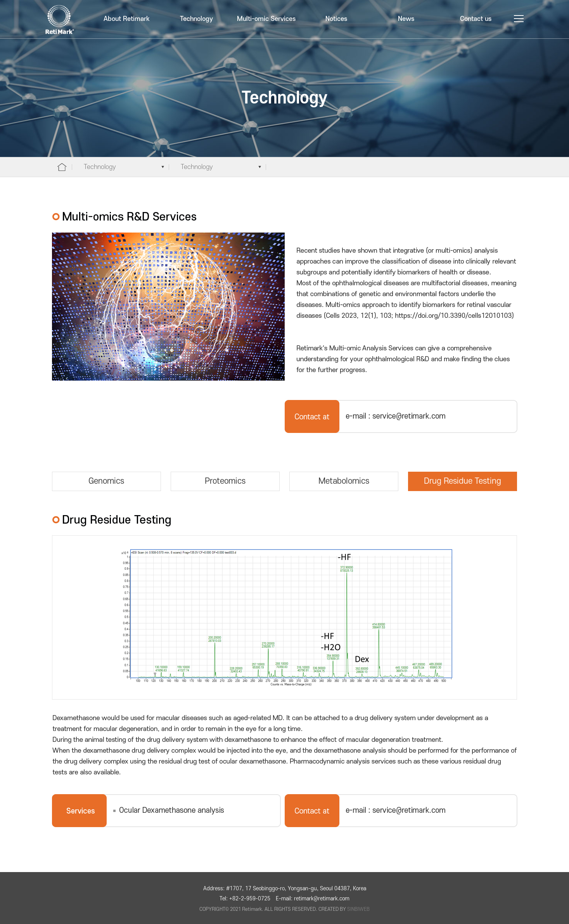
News (406, 19)
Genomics (106, 481)
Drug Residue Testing (463, 481)
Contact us (476, 19)
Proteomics (225, 481)
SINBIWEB (358, 909)
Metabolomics (344, 481)
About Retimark (127, 19)
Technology (196, 19)
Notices (336, 19)
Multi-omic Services (266, 19)
